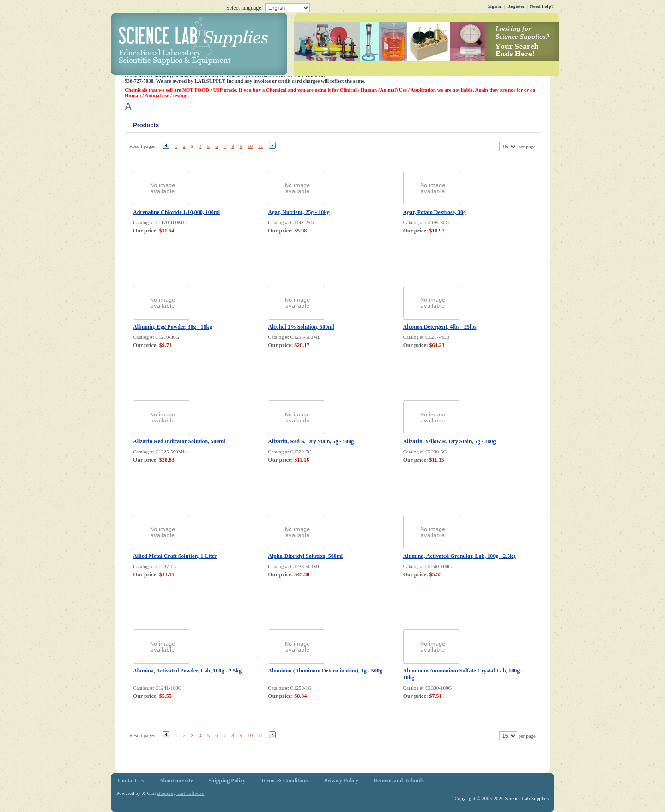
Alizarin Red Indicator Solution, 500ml (179, 441)
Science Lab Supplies (335, 44)
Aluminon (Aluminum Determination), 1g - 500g (325, 671)
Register (516, 6)
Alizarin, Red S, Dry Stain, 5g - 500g (311, 441)
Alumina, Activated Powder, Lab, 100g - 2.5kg (187, 671)
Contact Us (131, 781)
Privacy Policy (341, 781)
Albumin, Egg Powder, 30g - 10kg (172, 327)
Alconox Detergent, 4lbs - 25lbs (440, 327)
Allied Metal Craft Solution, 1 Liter (175, 556)
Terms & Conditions (285, 781)
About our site (176, 781)
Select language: (268, 8)
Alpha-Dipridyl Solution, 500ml (305, 556)
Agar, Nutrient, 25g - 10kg (299, 212)
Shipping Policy (227, 781)
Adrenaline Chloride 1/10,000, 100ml (176, 212)
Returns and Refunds (398, 781)
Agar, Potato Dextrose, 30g (435, 212)
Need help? (542, 6)
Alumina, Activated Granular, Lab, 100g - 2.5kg (459, 556)
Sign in (495, 6)
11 (261, 146)
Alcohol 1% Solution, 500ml (301, 327)
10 (250, 146)
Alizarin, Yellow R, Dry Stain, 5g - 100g (450, 441)
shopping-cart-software (181, 793)
